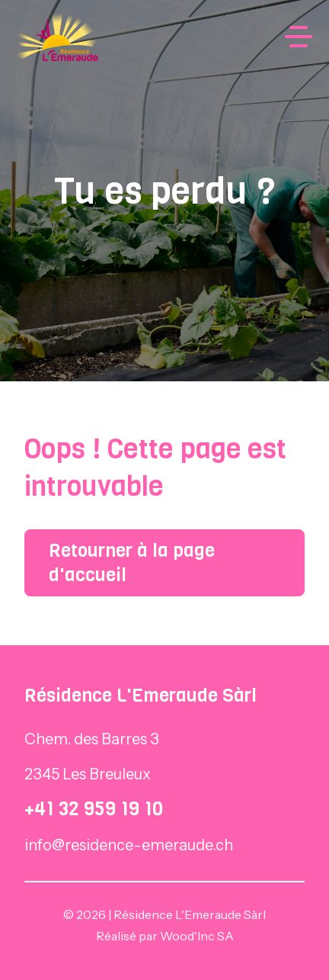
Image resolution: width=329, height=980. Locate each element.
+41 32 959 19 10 (94, 809)
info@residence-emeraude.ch (129, 845)
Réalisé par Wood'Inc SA (165, 936)
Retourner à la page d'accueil (132, 563)
